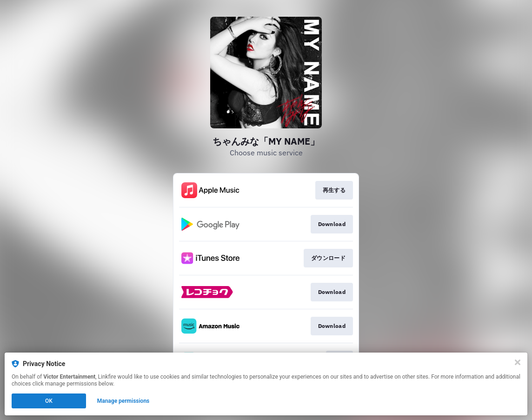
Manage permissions (123, 401)
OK (49, 401)
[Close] (518, 362)
